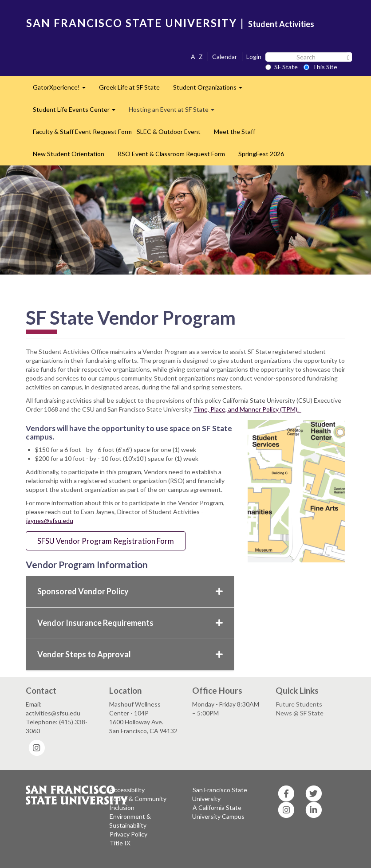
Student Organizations (211, 90)
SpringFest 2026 (261, 154)
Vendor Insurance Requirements (130, 623)
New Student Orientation (69, 154)
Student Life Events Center (77, 112)
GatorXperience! (63, 90)
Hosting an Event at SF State (175, 112)
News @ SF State (300, 713)
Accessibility (127, 790)
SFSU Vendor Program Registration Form (106, 541)
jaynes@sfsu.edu (50, 520)
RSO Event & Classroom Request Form (171, 154)
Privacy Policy (128, 834)
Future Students (299, 704)
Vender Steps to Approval (130, 654)
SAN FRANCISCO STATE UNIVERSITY (132, 23)
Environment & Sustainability (130, 821)
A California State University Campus (218, 812)
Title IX (120, 843)
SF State (282, 67)
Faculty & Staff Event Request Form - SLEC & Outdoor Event (117, 132)
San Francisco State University (220, 794)
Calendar (225, 57)
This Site (320, 67)
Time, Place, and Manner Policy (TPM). (247, 409)
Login (254, 57)
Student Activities (281, 24)
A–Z (197, 57)
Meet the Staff (235, 132)
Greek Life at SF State (129, 87)
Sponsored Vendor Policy (130, 591)
